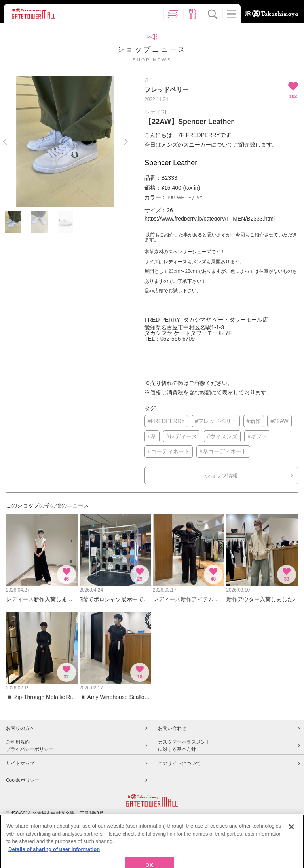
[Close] (291, 838)
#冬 (152, 436)
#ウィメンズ (222, 436)
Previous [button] (5, 142)
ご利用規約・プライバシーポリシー (30, 746)
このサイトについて (179, 763)
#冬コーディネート (223, 451)
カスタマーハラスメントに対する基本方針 (184, 746)
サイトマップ (20, 763)
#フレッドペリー (216, 421)
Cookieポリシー (23, 780)
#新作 (254, 421)
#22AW (279, 421)
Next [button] (126, 142)
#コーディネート (169, 451)
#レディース (182, 436)
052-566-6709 (178, 339)
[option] (65, 141)
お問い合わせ (172, 728)
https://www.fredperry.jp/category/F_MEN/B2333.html (210, 219)
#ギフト (257, 436)
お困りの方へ (20, 728)
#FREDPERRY (166, 421)
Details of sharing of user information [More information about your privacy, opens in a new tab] (54, 860)
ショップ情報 (221, 476)
